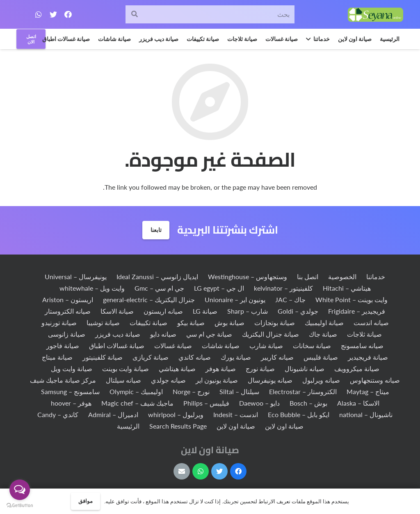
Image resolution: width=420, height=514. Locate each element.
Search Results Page (178, 426)
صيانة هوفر (221, 368)
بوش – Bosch (308, 403)
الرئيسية (128, 426)
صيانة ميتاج (57, 357)
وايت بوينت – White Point (352, 299)
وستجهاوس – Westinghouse (248, 277)
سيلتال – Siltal (239, 391)
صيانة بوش (229, 322)
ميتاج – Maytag (368, 391)
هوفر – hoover (71, 403)
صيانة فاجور (63, 345)
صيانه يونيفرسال (270, 380)
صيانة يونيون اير (217, 380)
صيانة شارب (266, 345)
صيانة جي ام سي (209, 334)
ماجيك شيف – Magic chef (137, 403)
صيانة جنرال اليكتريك (270, 334)
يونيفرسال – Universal (76, 277)
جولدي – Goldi (298, 311)
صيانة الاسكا (117, 311)
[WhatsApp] (39, 14)
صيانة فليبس (321, 357)
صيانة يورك (236, 357)
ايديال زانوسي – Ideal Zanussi (157, 277)
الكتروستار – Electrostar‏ (303, 391)
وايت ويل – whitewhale (92, 288)
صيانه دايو (163, 334)
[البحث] (135, 15)
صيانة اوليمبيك (324, 322)
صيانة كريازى (151, 357)
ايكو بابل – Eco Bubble (299, 414)
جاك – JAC (290, 299)
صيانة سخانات (312, 345)
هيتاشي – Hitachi (347, 288)
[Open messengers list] (20, 490)
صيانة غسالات (173, 345)
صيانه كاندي (195, 357)
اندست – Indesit (236, 414)
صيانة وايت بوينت (126, 368)
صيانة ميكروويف (357, 368)
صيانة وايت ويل (72, 368)
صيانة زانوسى (67, 334)
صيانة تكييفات (148, 322)
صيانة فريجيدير (368, 357)
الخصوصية (342, 277)
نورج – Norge (191, 391)
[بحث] (210, 15)
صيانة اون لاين (284, 426)
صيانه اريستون (163, 311)
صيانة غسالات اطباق (117, 345)
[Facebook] (68, 14)
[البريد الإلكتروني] (182, 471)
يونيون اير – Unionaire (235, 299)
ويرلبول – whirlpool (176, 414)
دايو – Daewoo (259, 403)
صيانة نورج (260, 368)
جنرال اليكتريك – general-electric (149, 299)
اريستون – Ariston (68, 299)
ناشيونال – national (366, 414)
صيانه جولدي (168, 380)
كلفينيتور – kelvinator (283, 288)
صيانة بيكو (191, 322)
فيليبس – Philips (206, 403)
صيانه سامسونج (362, 345)
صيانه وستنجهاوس (375, 380)
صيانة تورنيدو (59, 322)
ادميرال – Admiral (113, 414)
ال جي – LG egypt (219, 288)
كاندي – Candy (58, 414)
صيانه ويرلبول (321, 380)
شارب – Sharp (248, 311)
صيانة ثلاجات (364, 334)
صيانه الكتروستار (68, 311)
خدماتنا (376, 277)
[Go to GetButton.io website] (20, 506)
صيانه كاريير (277, 357)
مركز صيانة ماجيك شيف (63, 380)
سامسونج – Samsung (70, 391)
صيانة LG (205, 311)
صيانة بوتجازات (275, 322)
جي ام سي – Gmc (159, 288)
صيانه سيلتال (123, 380)
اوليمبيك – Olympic (136, 391)
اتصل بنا (308, 277)
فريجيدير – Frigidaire (357, 311)
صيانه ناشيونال (305, 368)
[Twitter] (53, 14)
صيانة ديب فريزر (118, 334)
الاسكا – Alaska (358, 403)
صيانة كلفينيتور (103, 357)
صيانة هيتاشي (177, 368)
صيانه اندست (371, 322)
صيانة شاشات (221, 345)
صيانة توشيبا (103, 322)
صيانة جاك (323, 334)
